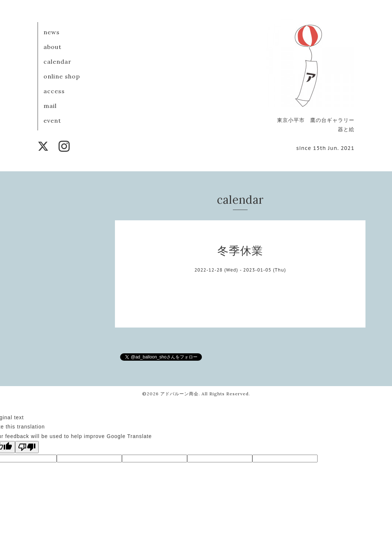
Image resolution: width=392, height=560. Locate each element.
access (54, 91)
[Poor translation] (27, 447)
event (52, 120)
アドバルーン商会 (179, 394)
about (52, 47)
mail (50, 106)
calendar (57, 62)
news (52, 32)
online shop (62, 76)
